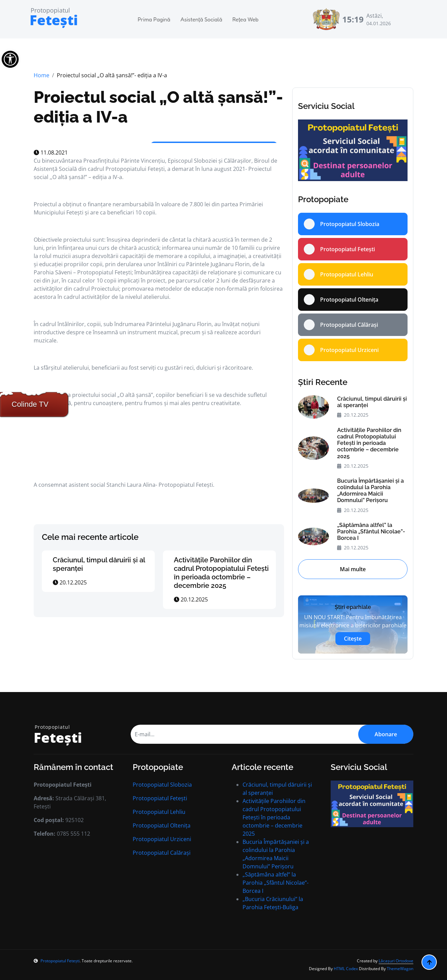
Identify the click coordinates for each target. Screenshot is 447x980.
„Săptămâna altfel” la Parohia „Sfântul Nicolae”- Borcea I (371, 532)
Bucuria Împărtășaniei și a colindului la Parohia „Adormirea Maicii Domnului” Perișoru (370, 491)
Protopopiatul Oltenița (162, 825)
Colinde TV (30, 404)
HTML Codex (346, 969)
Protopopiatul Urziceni (162, 839)
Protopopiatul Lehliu (159, 812)
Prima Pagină (154, 19)
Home (42, 75)
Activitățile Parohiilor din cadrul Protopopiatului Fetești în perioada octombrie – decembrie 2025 (221, 573)
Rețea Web (245, 19)
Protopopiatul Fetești (160, 798)
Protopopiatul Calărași (162, 853)
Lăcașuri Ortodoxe (396, 961)
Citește (353, 639)
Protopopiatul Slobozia (162, 785)
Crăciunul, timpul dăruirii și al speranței (372, 402)
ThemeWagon (400, 969)
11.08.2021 (51, 152)
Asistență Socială (201, 19)
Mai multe (353, 569)
